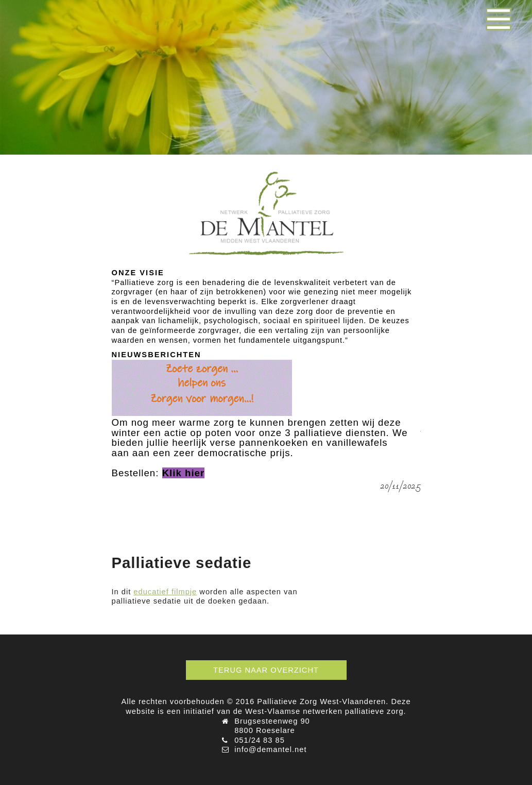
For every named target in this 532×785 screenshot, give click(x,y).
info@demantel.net (270, 749)
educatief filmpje (165, 592)
